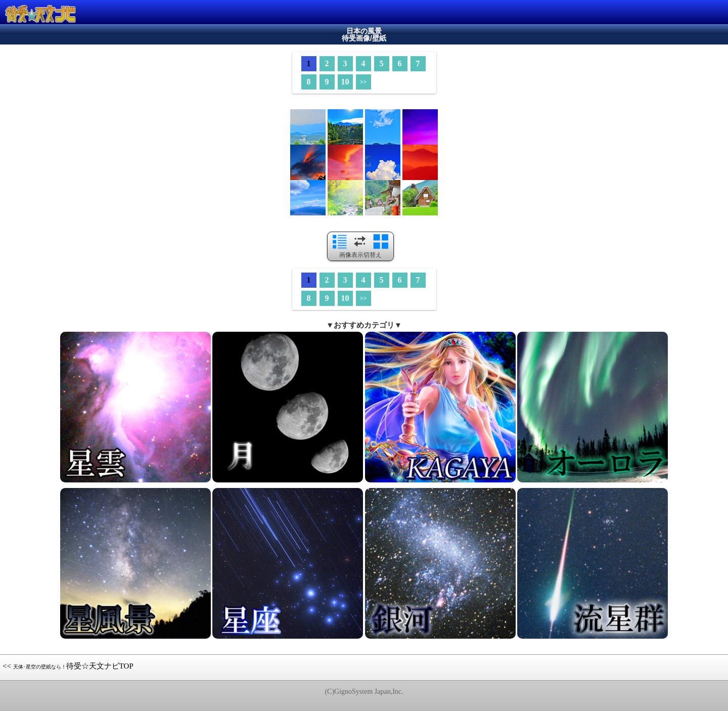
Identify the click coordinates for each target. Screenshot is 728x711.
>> (363, 82)
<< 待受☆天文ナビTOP (68, 666)
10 (345, 82)
